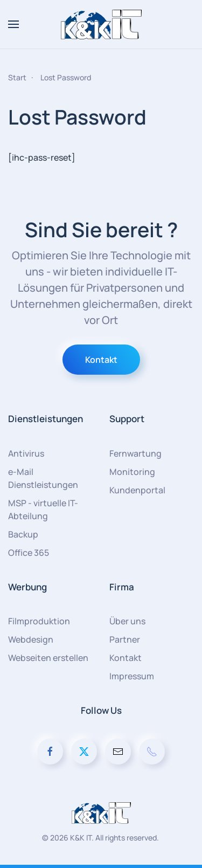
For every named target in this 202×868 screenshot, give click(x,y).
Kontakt (101, 360)
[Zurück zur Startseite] (101, 24)
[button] (13, 24)
